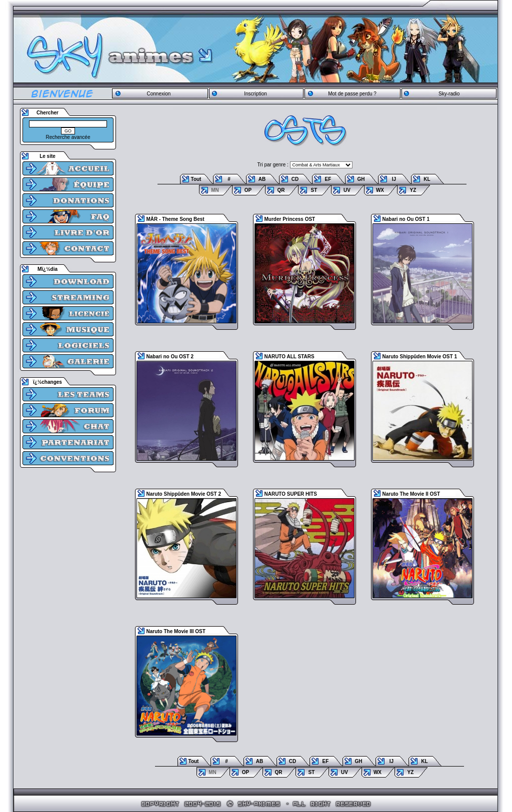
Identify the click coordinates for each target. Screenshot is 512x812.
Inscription (255, 94)
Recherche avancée (68, 137)
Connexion (158, 94)
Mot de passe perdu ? (352, 94)
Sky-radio (449, 94)
